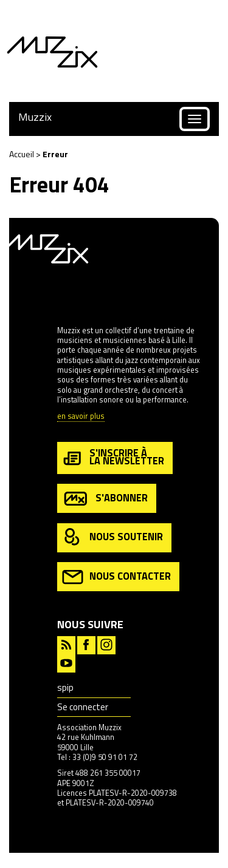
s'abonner (105, 499)
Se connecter (83, 707)
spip (65, 687)
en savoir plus (81, 417)
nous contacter (116, 577)
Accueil (22, 154)
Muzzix (35, 117)
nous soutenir (112, 537)
